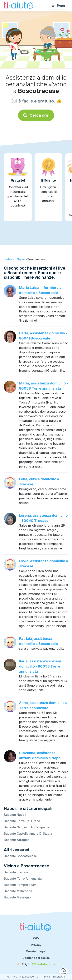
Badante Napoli (15, 815)
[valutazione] (36, 964)
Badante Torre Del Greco (22, 821)
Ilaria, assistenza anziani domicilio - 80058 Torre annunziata (40, 666)
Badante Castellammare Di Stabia (28, 833)
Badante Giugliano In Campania (26, 827)
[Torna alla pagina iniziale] (19, 6)
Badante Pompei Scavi (20, 885)
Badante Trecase (16, 872)
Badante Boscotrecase (20, 856)
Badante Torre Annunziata (23, 878)
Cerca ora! (36, 115)
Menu (58, 6)
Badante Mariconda (18, 891)
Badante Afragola (17, 840)
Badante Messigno (17, 897)
